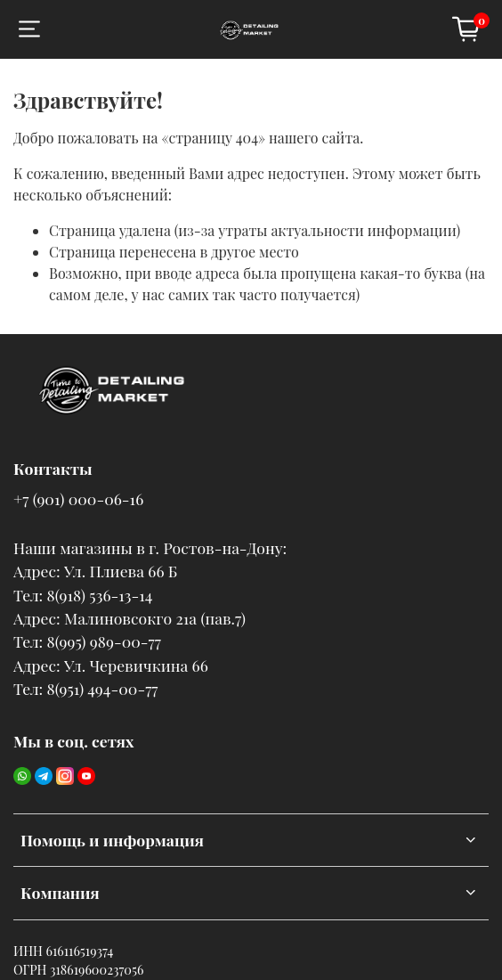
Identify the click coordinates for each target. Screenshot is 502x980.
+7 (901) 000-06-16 (78, 498)
